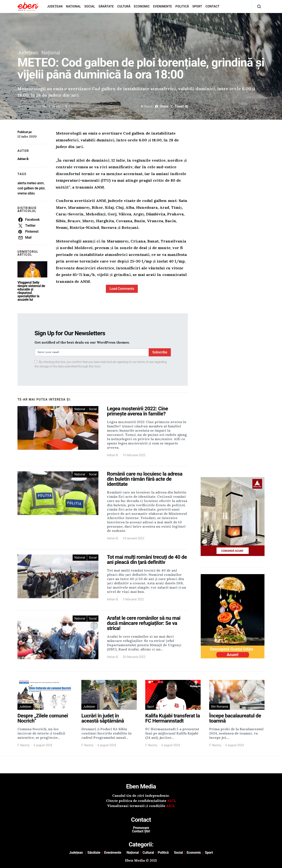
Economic (142, 6)
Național (73, 6)
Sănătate (106, 6)
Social (90, 6)
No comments (51, 106)
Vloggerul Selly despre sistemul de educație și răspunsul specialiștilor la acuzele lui (31, 291)
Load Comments (122, 289)
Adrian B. (23, 159)
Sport (197, 6)
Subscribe (160, 352)
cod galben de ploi (31, 188)
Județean (55, 6)
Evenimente (163, 6)
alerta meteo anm (31, 183)
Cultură (124, 6)
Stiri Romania (219, 707)
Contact (213, 6)
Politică (182, 6)
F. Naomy (23, 745)
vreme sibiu (26, 193)
